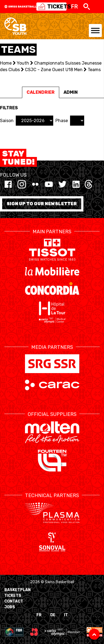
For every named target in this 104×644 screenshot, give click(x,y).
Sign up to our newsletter (42, 204)
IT (66, 615)
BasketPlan (18, 590)
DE (53, 615)
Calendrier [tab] (41, 92)
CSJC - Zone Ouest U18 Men (54, 70)
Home (6, 63)
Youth (23, 63)
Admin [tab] (71, 92)
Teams (94, 70)
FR (39, 615)
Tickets (13, 596)
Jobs (10, 607)
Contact (14, 601)
